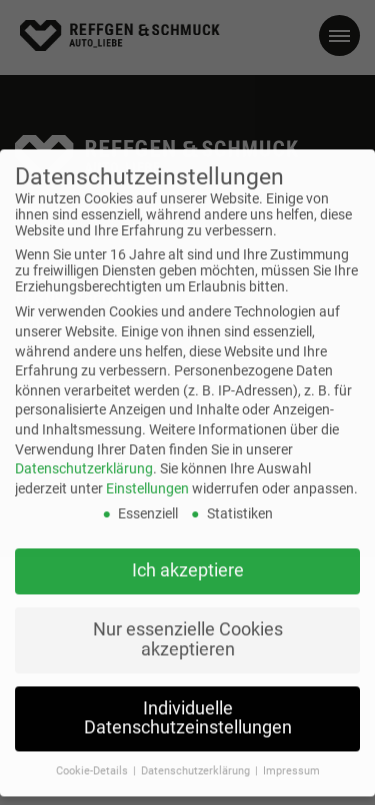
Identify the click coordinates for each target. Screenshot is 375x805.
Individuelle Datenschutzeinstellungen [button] (188, 705)
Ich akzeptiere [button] (188, 557)
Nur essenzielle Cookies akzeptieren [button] (188, 626)
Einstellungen (147, 475)
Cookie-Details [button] (93, 757)
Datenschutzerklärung (84, 455)
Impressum (291, 757)
